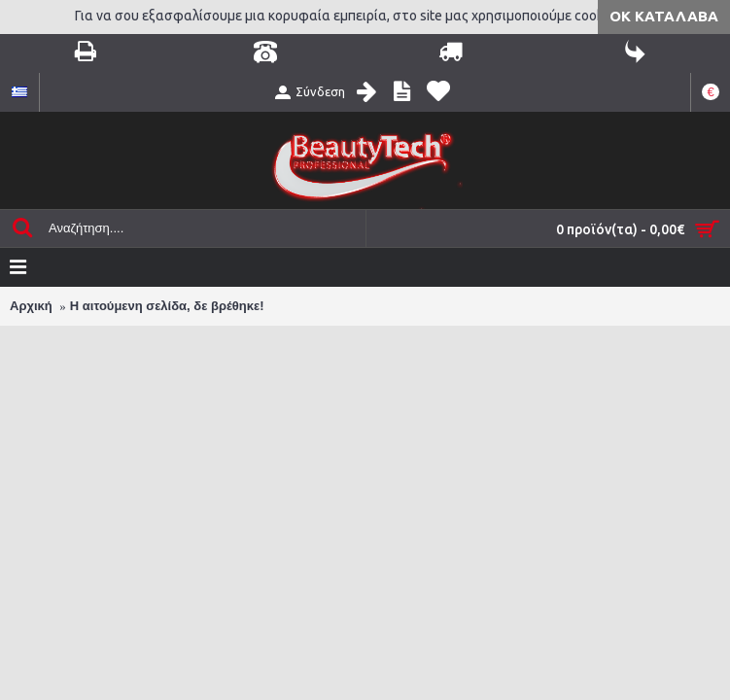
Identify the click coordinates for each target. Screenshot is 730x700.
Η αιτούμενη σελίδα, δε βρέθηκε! (167, 306)
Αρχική (31, 306)
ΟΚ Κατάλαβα (664, 16)
